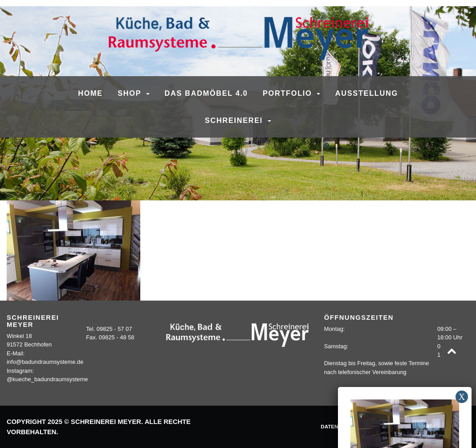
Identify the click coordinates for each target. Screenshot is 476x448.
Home (90, 93)
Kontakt (421, 426)
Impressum (383, 426)
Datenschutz (340, 426)
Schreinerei (235, 120)
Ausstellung (367, 93)
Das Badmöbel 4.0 (206, 93)
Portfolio (289, 93)
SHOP (131, 93)
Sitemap (453, 426)
